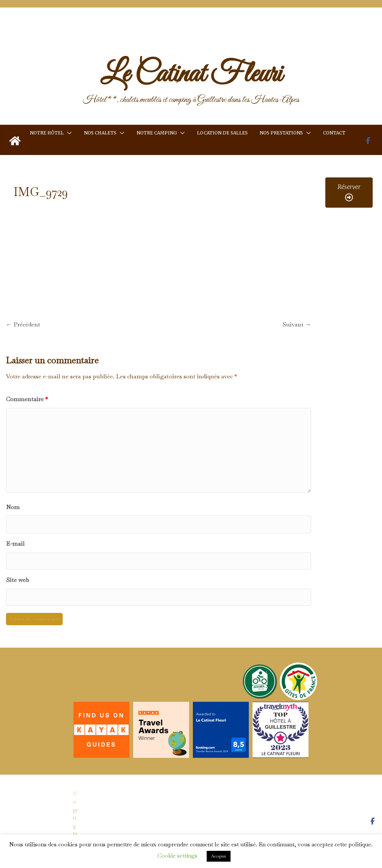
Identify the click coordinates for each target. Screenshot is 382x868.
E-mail (15, 544)
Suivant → (297, 324)
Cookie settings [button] (177, 855)
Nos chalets (100, 133)
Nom (13, 507)
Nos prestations (281, 133)
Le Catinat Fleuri (191, 75)
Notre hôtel (47, 133)
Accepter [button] (219, 856)
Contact (334, 133)
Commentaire (27, 399)
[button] (68, 133)
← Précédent (23, 324)
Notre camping (157, 133)
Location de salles (222, 133)
